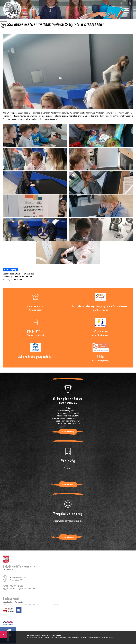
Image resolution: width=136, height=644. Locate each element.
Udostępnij (10, 270)
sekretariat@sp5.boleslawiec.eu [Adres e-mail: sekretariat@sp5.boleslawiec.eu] (23, 589)
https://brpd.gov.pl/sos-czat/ (68, 423)
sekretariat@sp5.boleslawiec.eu (122, 3)
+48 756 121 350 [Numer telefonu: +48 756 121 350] (17, 586)
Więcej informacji (68, 432)
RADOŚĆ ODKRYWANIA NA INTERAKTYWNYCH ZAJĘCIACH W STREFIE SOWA (53, 25)
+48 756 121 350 (130, 3)
